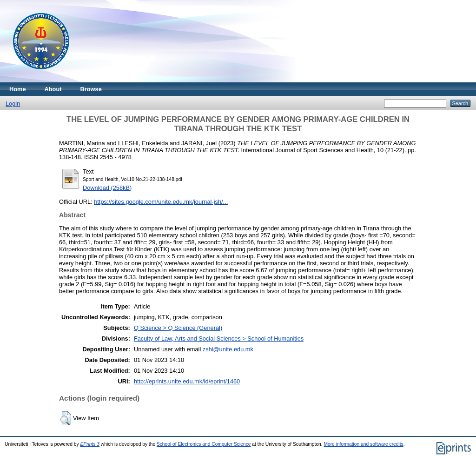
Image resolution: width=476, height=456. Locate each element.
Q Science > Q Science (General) (178, 328)
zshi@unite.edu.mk (228, 349)
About (53, 89)
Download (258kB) (107, 188)
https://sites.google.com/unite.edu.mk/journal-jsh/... (161, 202)
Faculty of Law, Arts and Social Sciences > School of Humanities (219, 339)
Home (18, 89)
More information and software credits (363, 444)
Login (13, 104)
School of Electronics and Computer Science (204, 444)
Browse (91, 89)
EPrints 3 (90, 444)
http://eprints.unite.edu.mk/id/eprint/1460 (187, 381)
